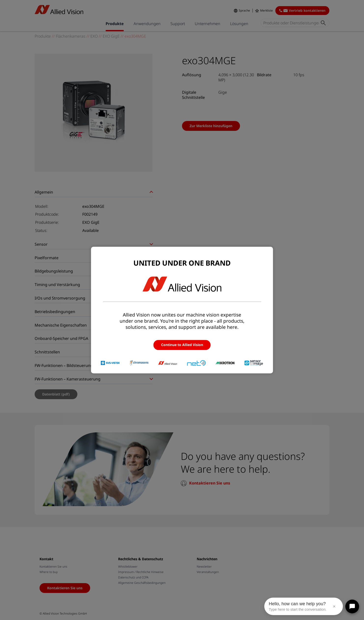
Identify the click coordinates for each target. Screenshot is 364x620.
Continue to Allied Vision (182, 345)
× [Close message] (334, 606)
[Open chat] (352, 606)
